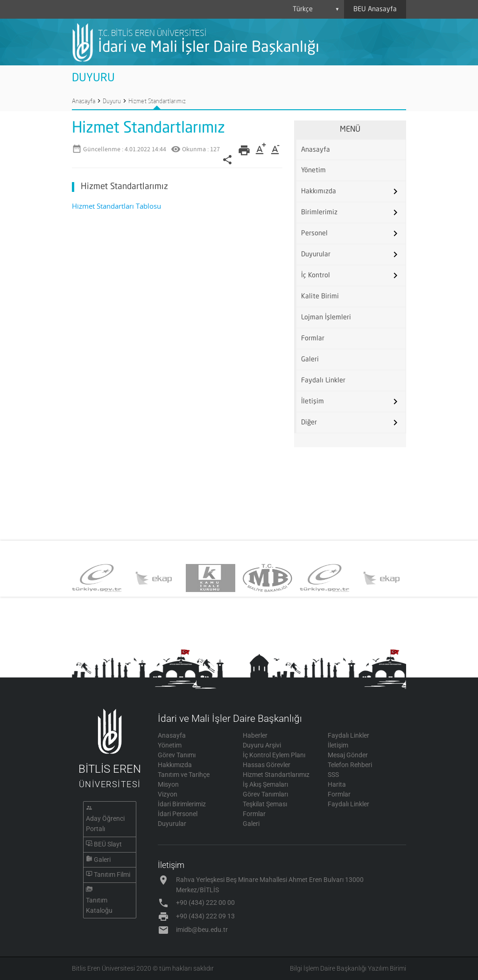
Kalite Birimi (320, 296)
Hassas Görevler (267, 765)
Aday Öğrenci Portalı (105, 824)
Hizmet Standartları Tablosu (116, 206)
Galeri (310, 360)
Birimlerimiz (319, 212)
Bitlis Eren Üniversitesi (103, 968)
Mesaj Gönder (348, 755)
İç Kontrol (316, 275)
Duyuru (112, 101)
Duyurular (316, 254)
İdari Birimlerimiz (182, 804)
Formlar (313, 338)
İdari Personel (178, 814)
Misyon (168, 784)
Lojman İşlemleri (326, 317)
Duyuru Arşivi (262, 745)
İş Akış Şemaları (265, 784)
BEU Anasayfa (375, 9)
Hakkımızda (319, 191)
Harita (337, 784)
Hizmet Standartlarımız (157, 101)
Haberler (255, 735)
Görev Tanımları (265, 794)
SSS (333, 775)
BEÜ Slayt (108, 844)
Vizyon (168, 794)
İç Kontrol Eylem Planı (274, 755)
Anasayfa (84, 101)
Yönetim (313, 170)
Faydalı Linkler (323, 381)
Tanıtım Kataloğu (99, 905)
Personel (314, 233)
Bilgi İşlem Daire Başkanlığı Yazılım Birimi (348, 968)
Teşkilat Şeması (265, 804)
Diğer (309, 423)
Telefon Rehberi (350, 765)
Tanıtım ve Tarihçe (184, 775)
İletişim (313, 402)
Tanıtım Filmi (112, 874)
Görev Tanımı (177, 755)
